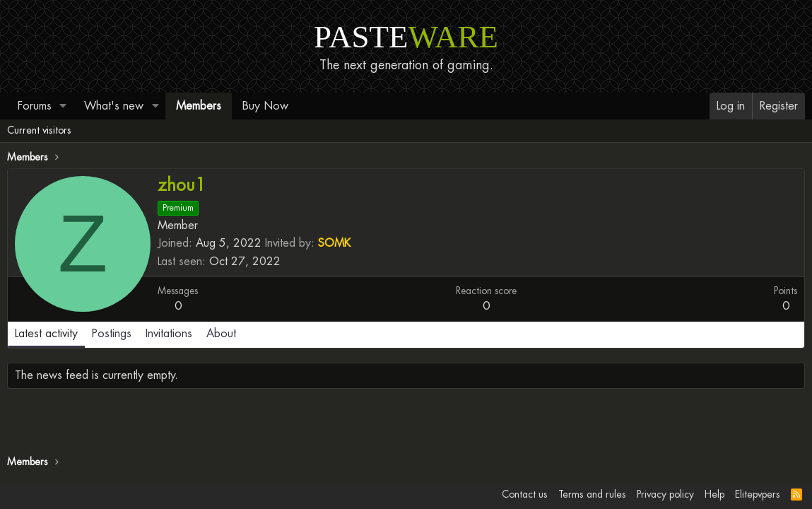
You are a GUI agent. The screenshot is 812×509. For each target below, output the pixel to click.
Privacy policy (665, 494)
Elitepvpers (758, 494)
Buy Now (265, 106)
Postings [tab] (112, 333)
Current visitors (39, 130)
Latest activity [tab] (46, 333)
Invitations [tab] (169, 333)
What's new (114, 106)
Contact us (525, 494)
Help (714, 494)
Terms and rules (592, 494)
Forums (35, 106)
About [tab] (221, 333)
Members (199, 106)
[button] (63, 106)
